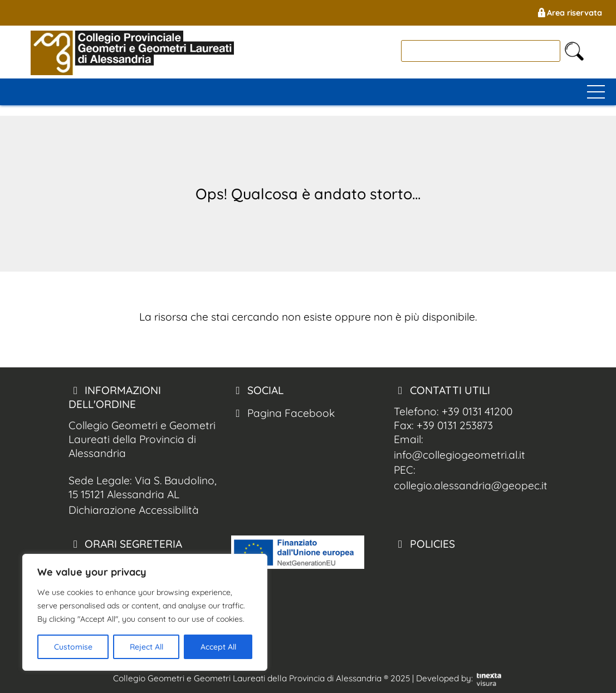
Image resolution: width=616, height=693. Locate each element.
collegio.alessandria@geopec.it (471, 485)
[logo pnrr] (298, 565)
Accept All (218, 647)
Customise (73, 647)
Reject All (146, 647)
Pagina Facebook (283, 413)
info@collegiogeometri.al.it (459, 455)
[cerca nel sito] (574, 51)
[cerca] (481, 51)
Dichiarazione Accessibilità (134, 510)
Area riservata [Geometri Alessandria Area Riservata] (569, 13)
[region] (145, 612)
